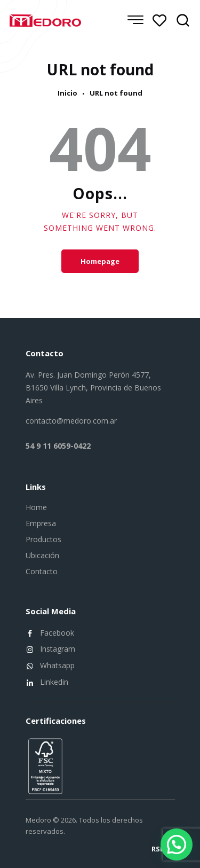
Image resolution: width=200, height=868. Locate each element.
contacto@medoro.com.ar (71, 421)
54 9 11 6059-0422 (58, 446)
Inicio (67, 93)
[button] (177, 844)
